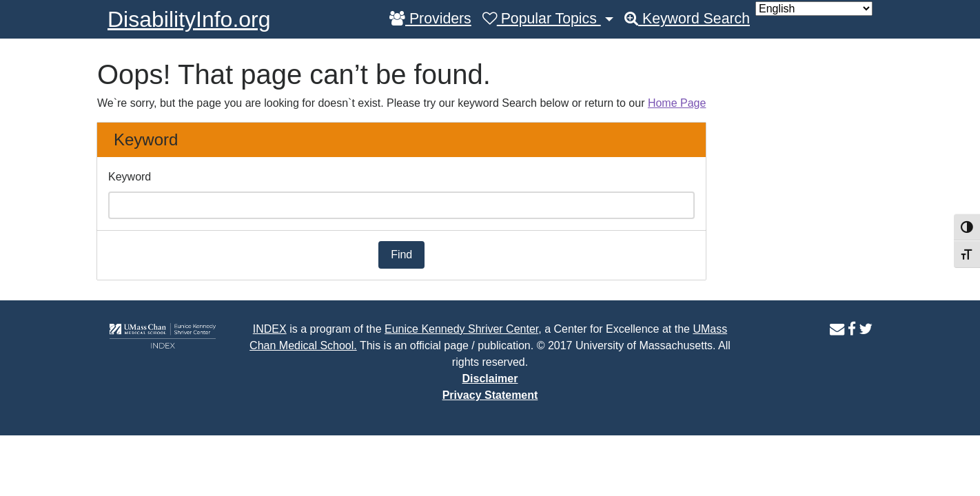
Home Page (677, 103)
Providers (430, 19)
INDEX (270, 329)
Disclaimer (490, 379)
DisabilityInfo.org (189, 19)
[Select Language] (814, 9)
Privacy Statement (490, 395)
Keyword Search (687, 19)
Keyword (130, 177)
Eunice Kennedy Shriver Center (461, 329)
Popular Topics (542, 19)
